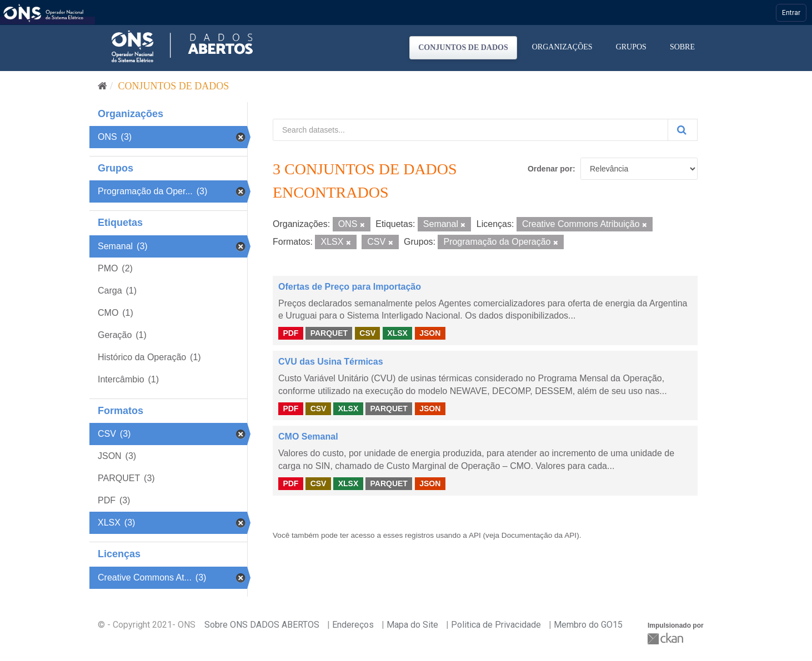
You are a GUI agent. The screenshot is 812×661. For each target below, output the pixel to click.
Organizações (562, 47)
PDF (290, 333)
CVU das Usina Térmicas (331, 362)
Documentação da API (539, 535)
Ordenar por (550, 169)
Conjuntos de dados (463, 47)
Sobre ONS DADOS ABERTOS (262, 625)
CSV (367, 333)
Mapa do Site (412, 625)
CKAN (666, 639)
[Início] (102, 86)
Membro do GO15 (588, 625)
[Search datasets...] (470, 130)
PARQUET (329, 333)
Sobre (682, 47)
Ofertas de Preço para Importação (350, 287)
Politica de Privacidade (496, 625)
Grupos (631, 47)
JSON (430, 333)
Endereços (353, 625)
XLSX (397, 333)
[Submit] (683, 130)
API (475, 535)
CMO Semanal (308, 437)
